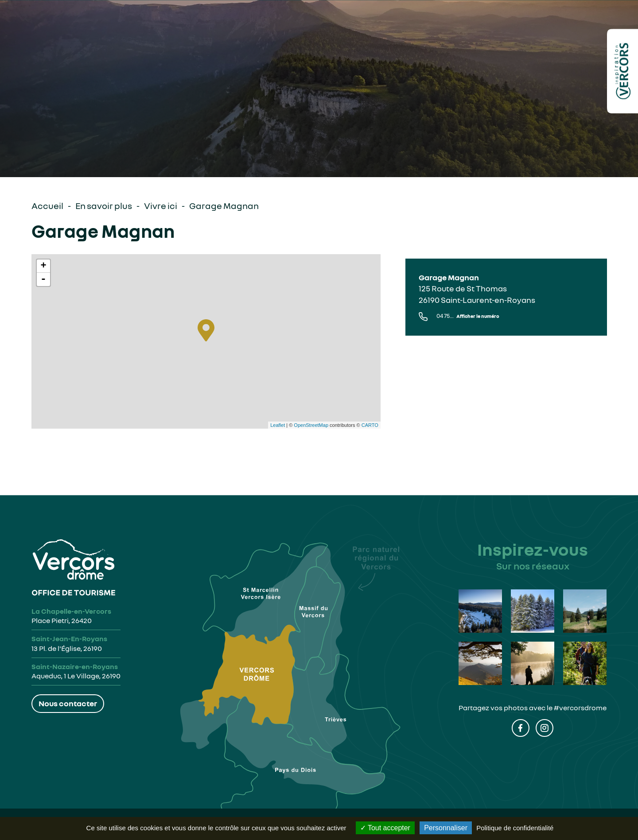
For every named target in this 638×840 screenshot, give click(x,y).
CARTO (370, 425)
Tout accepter (385, 828)
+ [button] (43, 266)
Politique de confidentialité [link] (515, 828)
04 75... (468, 316)
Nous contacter (68, 703)
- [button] (43, 279)
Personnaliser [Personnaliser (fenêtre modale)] (446, 828)
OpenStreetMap (311, 425)
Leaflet (278, 425)
